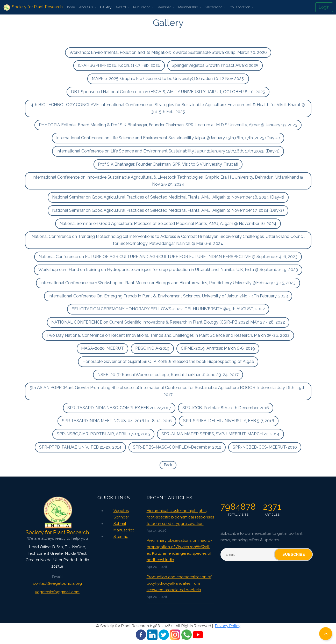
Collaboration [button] (240, 7)
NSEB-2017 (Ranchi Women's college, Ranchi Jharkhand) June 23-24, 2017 (168, 375)
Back (168, 465)
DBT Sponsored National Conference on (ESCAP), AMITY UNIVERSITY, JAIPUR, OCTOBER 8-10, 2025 (168, 92)
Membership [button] (188, 7)
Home (70, 7)
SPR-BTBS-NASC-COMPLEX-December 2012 (177, 447)
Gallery (106, 7)
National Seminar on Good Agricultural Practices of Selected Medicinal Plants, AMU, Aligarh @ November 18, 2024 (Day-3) (168, 197)
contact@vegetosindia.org (57, 583)
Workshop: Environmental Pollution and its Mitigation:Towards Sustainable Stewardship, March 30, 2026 (168, 52)
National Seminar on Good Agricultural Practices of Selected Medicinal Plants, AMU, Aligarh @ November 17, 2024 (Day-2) (168, 210)
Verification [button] (214, 7)
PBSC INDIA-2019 (152, 348)
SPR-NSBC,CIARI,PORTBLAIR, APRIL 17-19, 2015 (103, 434)
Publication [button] (142, 7)
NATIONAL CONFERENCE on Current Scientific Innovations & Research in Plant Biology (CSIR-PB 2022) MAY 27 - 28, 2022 (168, 322)
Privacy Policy (228, 626)
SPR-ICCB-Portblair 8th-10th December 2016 (226, 408)
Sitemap (121, 537)
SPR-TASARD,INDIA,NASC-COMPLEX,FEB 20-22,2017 (119, 408)
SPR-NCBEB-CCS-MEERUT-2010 (265, 447)
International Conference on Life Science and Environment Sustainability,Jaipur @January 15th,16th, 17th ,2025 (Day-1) (168, 151)
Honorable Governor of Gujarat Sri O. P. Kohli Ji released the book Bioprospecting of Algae (168, 361)
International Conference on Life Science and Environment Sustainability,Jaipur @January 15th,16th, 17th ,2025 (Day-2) (168, 138)
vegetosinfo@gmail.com (57, 592)
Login (324, 7)
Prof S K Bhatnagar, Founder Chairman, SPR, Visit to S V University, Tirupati (168, 164)
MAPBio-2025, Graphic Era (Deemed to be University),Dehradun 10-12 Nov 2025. (168, 79)
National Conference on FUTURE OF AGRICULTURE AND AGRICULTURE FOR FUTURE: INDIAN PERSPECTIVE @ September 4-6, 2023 (168, 257)
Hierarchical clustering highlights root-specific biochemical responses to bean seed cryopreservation (180, 517)
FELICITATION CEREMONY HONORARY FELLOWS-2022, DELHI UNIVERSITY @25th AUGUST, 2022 (168, 309)
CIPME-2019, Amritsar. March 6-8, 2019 (218, 348)
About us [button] (86, 7)
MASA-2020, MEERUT (102, 348)
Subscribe (294, 554)
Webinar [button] (165, 7)
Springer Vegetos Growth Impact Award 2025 (215, 65)
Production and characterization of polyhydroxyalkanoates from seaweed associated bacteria (179, 583)
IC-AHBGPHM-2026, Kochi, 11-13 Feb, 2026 (119, 65)
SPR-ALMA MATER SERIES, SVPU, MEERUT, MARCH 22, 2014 (220, 434)
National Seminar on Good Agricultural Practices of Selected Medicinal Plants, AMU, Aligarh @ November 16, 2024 (168, 224)
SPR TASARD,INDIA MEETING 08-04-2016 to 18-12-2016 (117, 421)
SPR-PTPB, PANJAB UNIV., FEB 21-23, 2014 (80, 447)
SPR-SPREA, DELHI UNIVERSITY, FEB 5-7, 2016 (229, 421)
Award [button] (121, 7)
